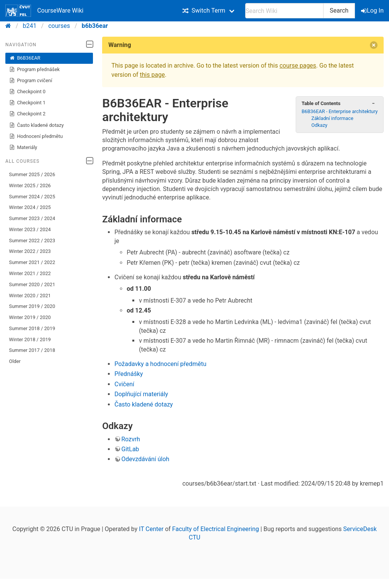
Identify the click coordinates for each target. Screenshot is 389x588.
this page (152, 75)
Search (339, 11)
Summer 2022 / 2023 (32, 241)
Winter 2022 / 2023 (30, 251)
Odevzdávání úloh (145, 459)
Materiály (23, 147)
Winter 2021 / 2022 (30, 273)
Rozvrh (131, 439)
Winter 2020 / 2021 (30, 296)
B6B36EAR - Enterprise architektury (339, 111)
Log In (373, 11)
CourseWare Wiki (44, 11)
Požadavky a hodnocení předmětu (160, 364)
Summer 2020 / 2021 (32, 284)
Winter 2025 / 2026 (30, 185)
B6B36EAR (25, 58)
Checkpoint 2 (27, 114)
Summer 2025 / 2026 (32, 174)
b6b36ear (95, 26)
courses (59, 26)
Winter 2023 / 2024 (30, 229)
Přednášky (129, 374)
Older (15, 361)
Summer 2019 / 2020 (32, 306)
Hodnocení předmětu (36, 136)
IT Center (151, 529)
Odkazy (319, 125)
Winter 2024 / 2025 (30, 207)
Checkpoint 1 (27, 103)
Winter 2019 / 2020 (30, 317)
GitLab (130, 449)
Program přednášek (34, 70)
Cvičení (124, 384)
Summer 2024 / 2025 (32, 197)
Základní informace (332, 118)
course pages (298, 66)
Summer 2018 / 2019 (32, 328)
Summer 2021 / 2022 (32, 262)
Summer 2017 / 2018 (32, 350)
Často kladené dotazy (37, 125)
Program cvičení (31, 81)
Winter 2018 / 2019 (30, 339)
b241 (30, 26)
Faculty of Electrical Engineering (216, 529)
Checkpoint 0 (27, 92)
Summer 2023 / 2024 (32, 218)
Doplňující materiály (141, 394)
